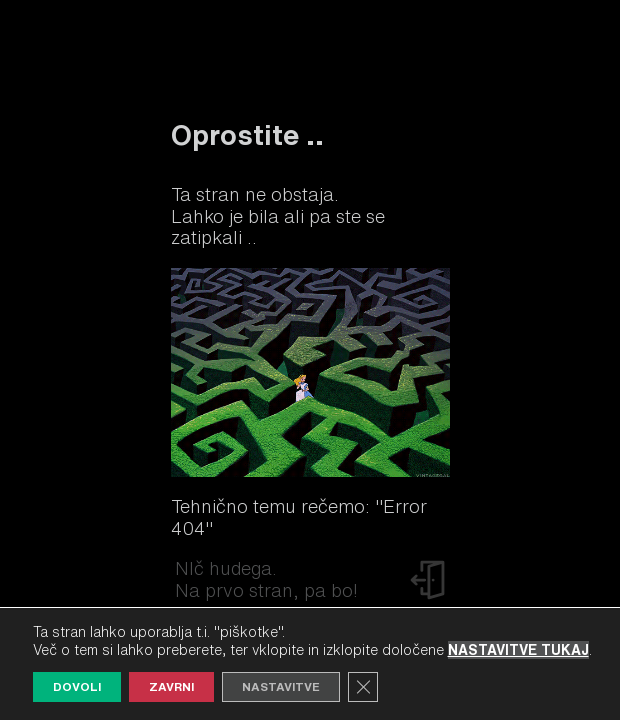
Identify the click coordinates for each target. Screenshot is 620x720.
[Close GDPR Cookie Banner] (363, 687)
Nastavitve (281, 686)
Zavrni (171, 686)
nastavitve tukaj (518, 650)
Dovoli (77, 686)
